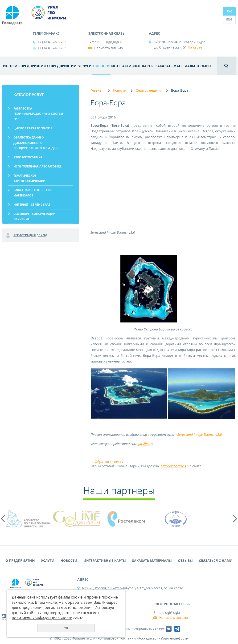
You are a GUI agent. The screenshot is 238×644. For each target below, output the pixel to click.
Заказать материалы (175, 66)
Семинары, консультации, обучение (35, 216)
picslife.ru (145, 444)
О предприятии (62, 66)
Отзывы (204, 66)
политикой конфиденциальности (42, 618)
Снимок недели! (149, 90)
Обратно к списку (107, 462)
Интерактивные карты (132, 66)
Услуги (85, 66)
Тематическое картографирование (30, 178)
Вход (43, 235)
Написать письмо (109, 48)
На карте (195, 47)
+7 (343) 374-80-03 (52, 42)
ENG (229, 19)
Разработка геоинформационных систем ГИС (38, 114)
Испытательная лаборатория (37, 166)
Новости (101, 66)
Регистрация (25, 235)
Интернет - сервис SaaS (32, 205)
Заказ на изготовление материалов (33, 193)
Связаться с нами (216, 560)
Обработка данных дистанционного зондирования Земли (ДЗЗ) (36, 143)
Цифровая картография (33, 128)
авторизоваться (173, 466)
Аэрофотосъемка (28, 157)
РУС (229, 11)
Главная (97, 90)
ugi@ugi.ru (115, 42)
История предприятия (24, 66)
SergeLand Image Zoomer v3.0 (200, 434)
